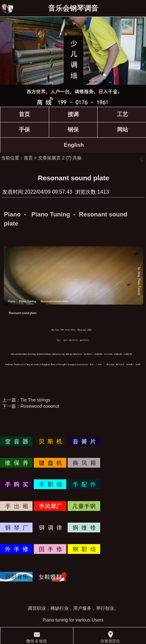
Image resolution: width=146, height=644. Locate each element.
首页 (28, 158)
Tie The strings (35, 400)
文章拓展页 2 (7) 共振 (60, 158)
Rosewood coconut (40, 406)
